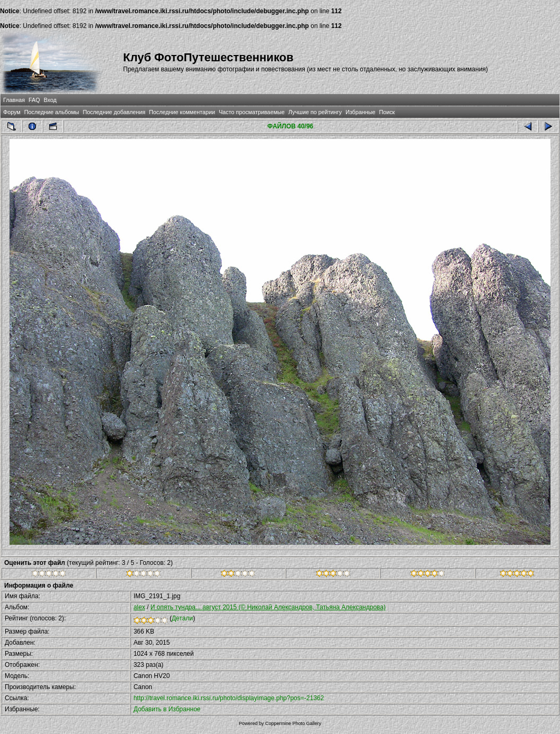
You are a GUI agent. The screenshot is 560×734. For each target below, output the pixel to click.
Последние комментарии (182, 112)
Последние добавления (114, 112)
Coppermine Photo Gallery (293, 723)
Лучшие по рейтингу (315, 112)
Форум (12, 112)
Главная (14, 100)
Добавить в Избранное (167, 709)
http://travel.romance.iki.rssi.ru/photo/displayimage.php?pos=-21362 (229, 698)
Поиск (387, 112)
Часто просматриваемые (252, 112)
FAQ (34, 100)
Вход (50, 100)
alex (139, 607)
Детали (182, 618)
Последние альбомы (52, 112)
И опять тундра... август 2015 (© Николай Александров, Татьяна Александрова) (268, 607)
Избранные (360, 112)
